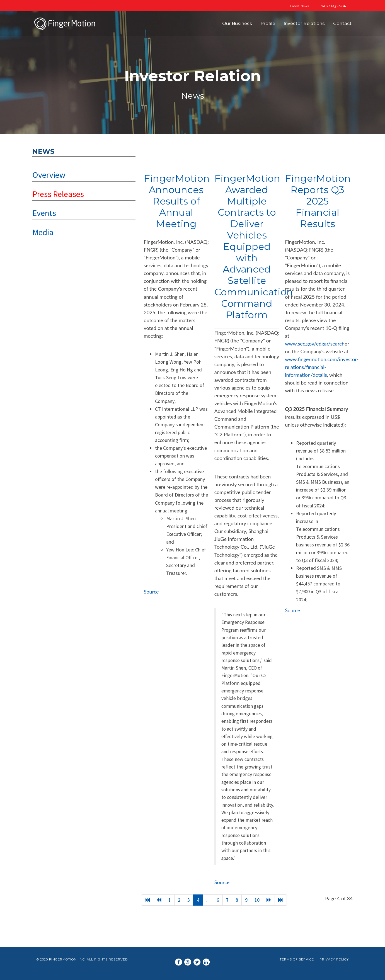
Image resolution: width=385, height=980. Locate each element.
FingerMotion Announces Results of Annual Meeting (177, 201)
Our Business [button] (237, 24)
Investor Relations (304, 24)
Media (43, 232)
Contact (342, 24)
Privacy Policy (334, 959)
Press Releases (58, 194)
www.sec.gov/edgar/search (315, 344)
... (208, 900)
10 (257, 900)
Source (151, 592)
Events (44, 213)
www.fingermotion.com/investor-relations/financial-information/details (322, 367)
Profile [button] (268, 24)
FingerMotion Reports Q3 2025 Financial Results (318, 201)
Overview (49, 175)
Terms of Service (297, 959)
